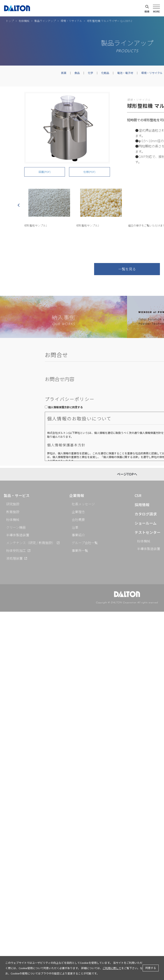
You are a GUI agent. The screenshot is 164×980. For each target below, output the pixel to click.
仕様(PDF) (89, 172)
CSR (138, 495)
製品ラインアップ (45, 21)
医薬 (64, 73)
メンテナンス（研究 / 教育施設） (31, 543)
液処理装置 (14, 558)
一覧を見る (127, 269)
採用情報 (142, 505)
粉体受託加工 (16, 550)
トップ (10, 21)
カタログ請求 (146, 514)
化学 (90, 73)
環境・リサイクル (71, 21)
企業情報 (77, 495)
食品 (77, 73)
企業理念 (78, 512)
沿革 (75, 527)
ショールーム (146, 523)
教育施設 (13, 512)
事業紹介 (78, 535)
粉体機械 (24, 21)
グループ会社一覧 (85, 543)
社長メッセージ (83, 504)
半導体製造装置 (18, 535)
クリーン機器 (16, 527)
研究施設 (13, 504)
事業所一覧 (80, 550)
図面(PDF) (45, 172)
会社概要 (78, 519)
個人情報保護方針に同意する (65, 407)
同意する (151, 968)
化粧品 (105, 73)
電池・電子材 (125, 73)
